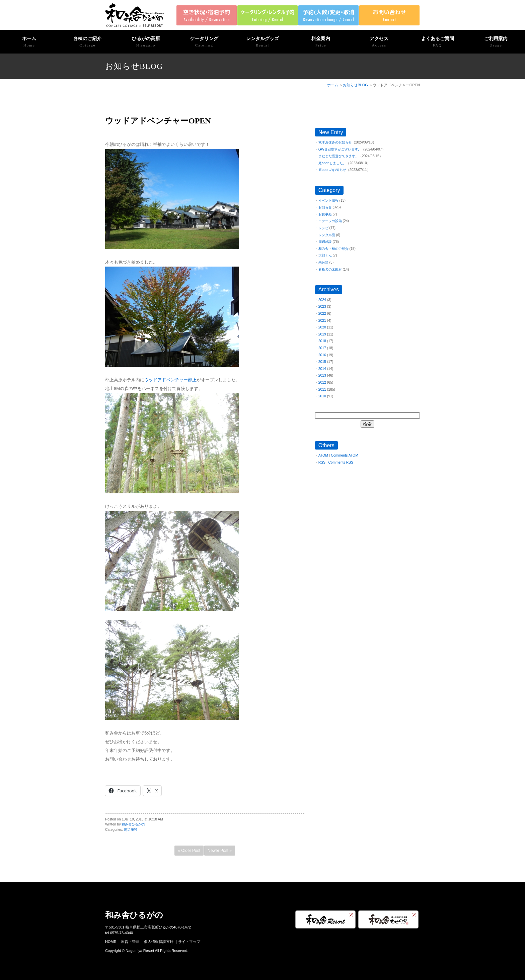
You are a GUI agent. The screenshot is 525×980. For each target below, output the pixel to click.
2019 (322, 334)
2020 (322, 327)
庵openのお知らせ (332, 170)
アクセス (379, 42)
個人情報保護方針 (159, 942)
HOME (111, 942)
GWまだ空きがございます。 (340, 149)
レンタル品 (327, 235)
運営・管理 (130, 942)
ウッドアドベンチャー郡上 (170, 380)
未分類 (323, 262)
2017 (322, 348)
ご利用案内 (496, 42)
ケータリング (204, 42)
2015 (322, 362)
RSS (322, 462)
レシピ (323, 228)
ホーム (29, 42)
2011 (322, 389)
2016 (322, 355)
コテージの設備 (330, 221)
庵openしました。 (332, 163)
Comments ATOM (345, 455)
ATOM (323, 455)
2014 (322, 369)
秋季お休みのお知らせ (335, 142)
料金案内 (321, 42)
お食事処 (325, 214)
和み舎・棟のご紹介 (333, 249)
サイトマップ (189, 942)
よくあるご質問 (438, 42)
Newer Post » (220, 851)
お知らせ (325, 207)
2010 (322, 396)
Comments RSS (341, 462)
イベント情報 (328, 201)
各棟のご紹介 (87, 42)
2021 (322, 321)
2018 (322, 341)
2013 (322, 375)
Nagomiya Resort (140, 951)
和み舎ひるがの (133, 824)
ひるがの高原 (146, 42)
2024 (322, 300)
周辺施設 (131, 830)
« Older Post (189, 851)
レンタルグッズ (262, 42)
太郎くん (325, 255)
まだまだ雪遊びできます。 (339, 156)
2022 (322, 314)
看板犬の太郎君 (330, 269)
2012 (322, 382)
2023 (322, 307)
